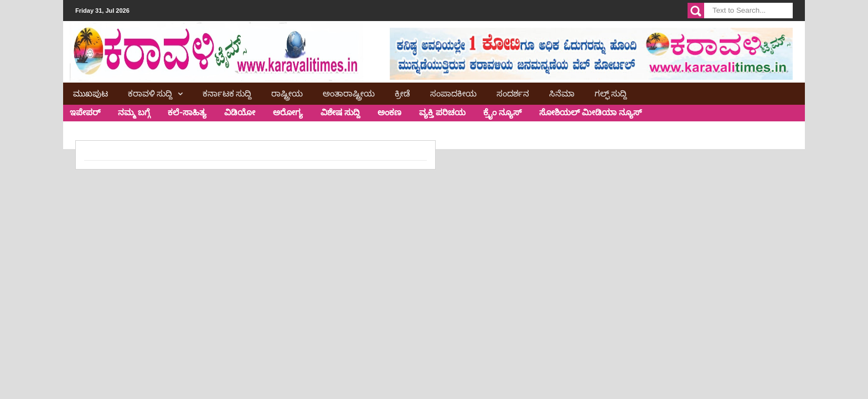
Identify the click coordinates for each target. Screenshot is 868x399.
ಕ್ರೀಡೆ (402, 93)
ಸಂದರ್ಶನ (513, 93)
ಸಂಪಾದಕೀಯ (453, 93)
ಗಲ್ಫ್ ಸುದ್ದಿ (611, 93)
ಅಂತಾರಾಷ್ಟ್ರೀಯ (349, 93)
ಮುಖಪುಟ (91, 93)
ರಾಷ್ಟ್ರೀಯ (287, 93)
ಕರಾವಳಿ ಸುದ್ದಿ (150, 93)
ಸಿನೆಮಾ (562, 93)
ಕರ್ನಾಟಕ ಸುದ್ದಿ (227, 93)
